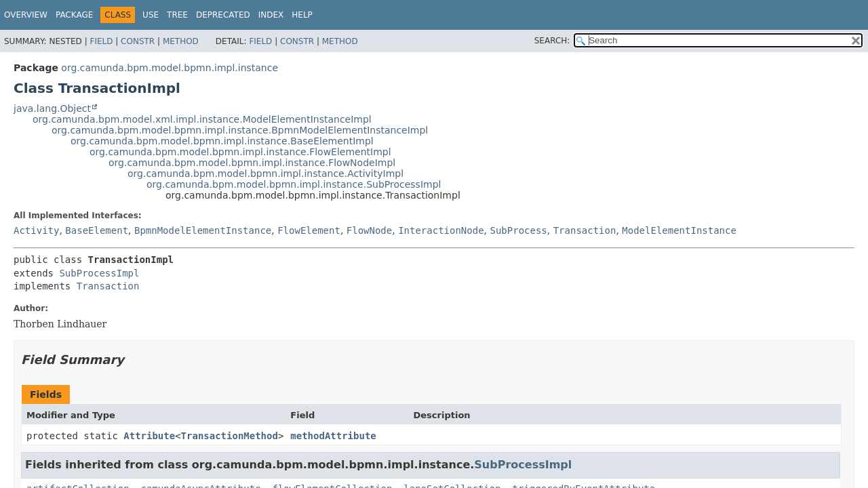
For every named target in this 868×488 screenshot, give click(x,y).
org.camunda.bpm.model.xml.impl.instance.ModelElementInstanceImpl (202, 119)
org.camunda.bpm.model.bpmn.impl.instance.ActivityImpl (265, 174)
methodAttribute (333, 436)
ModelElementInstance (679, 230)
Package (74, 15)
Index (271, 15)
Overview (26, 15)
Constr (138, 41)
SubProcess (518, 230)
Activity (36, 230)
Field (101, 41)
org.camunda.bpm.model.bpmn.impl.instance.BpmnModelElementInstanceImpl (240, 130)
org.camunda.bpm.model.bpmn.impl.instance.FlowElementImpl (240, 152)
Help (302, 15)
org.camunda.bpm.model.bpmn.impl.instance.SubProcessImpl (294, 184)
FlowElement (309, 230)
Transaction (585, 230)
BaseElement (97, 230)
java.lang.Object (52, 108)
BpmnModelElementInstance (203, 230)
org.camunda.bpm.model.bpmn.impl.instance (170, 68)
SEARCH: (552, 41)
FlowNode (369, 230)
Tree (177, 15)
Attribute (149, 436)
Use (151, 15)
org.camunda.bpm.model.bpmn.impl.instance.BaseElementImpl (222, 141)
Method (181, 41)
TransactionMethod (230, 436)
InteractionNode (441, 230)
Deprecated (223, 15)
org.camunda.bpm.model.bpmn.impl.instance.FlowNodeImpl (252, 163)
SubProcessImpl (99, 273)
